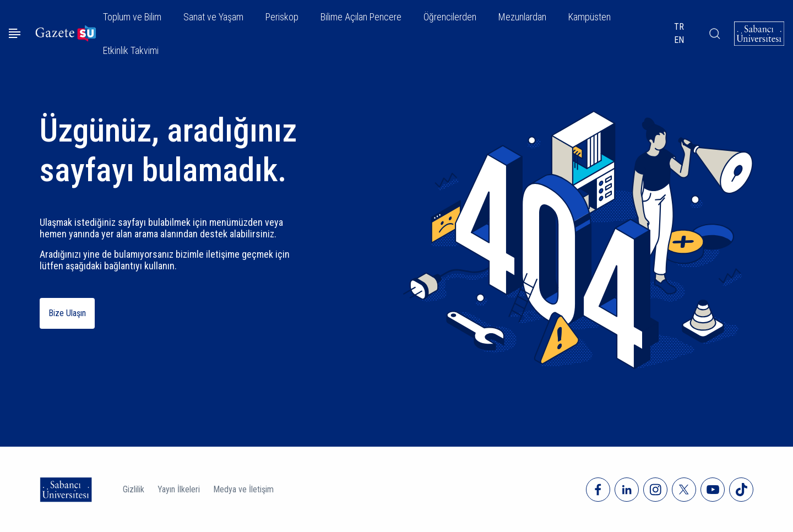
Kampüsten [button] (590, 17)
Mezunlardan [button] (522, 17)
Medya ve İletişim (243, 489)
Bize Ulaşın (67, 313)
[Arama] (715, 34)
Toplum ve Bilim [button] (132, 17)
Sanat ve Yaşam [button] (213, 17)
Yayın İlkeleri (179, 489)
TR (679, 27)
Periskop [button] (282, 17)
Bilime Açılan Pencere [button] (361, 17)
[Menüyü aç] (15, 33)
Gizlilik (134, 489)
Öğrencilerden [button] (450, 17)
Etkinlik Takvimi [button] (131, 50)
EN (679, 40)
